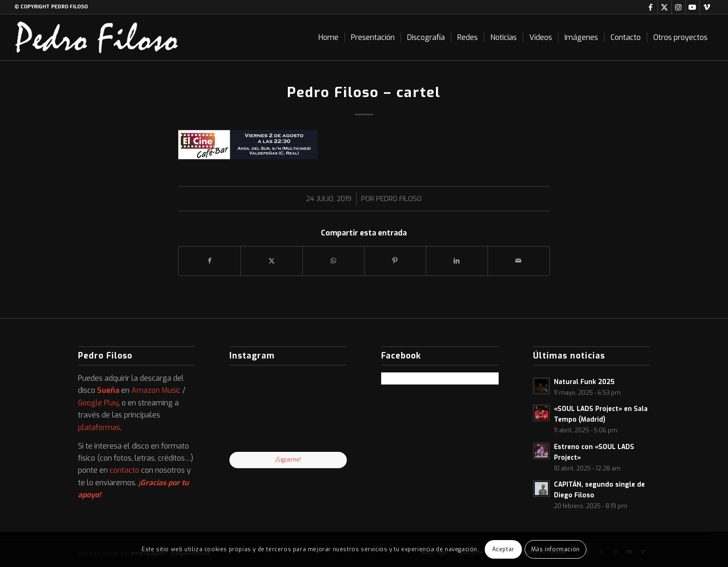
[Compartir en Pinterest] (395, 261)
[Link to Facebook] (651, 7)
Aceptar (503, 549)
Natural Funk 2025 (584, 382)
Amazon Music (156, 390)
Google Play (98, 403)
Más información (556, 549)
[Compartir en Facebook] (210, 261)
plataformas (99, 427)
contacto (124, 470)
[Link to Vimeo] (707, 7)
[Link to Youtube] (692, 7)
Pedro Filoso (399, 199)
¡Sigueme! (288, 460)
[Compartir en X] (272, 261)
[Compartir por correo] (519, 261)
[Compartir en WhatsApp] (333, 261)
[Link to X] (665, 7)
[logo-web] (97, 37)
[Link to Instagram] (679, 7)
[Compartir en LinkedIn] (457, 261)
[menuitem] (328, 37)
